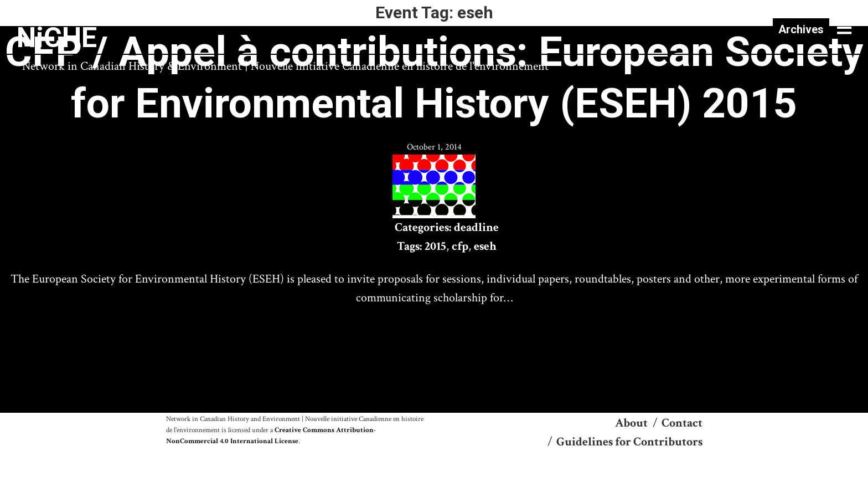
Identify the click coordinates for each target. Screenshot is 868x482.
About (631, 423)
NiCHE (57, 38)
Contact (682, 423)
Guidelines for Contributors (629, 442)
